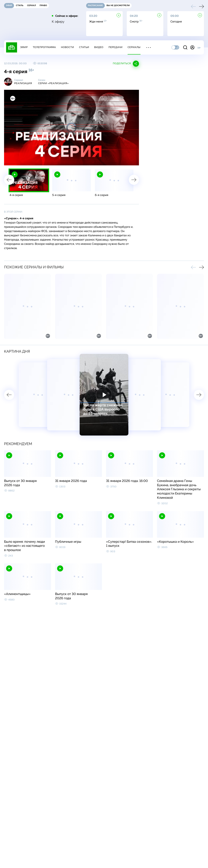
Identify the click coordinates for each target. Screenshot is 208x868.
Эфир (24, 47)
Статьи (84, 47)
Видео (99, 47)
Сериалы (134, 47)
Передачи (115, 47)
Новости (67, 47)
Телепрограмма (44, 47)
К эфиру (58, 22)
